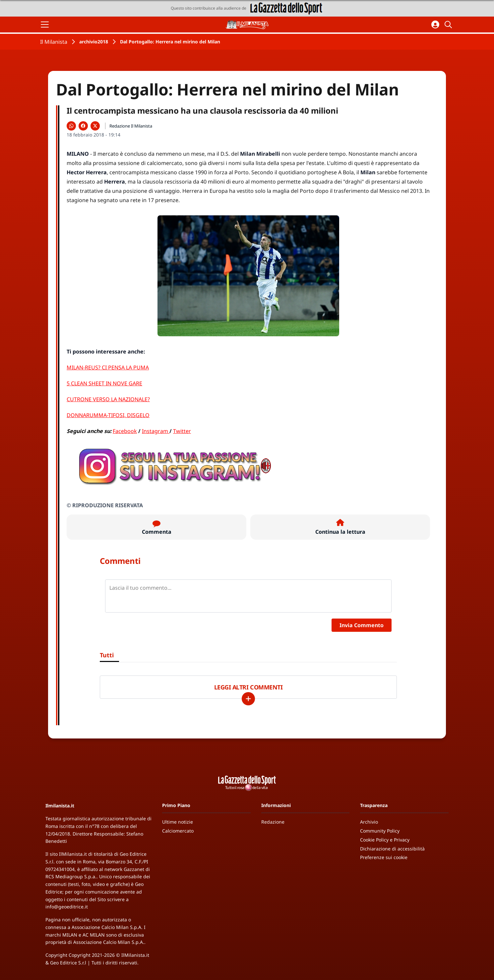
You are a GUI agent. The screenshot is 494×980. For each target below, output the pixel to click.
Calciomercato (178, 831)
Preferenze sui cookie (384, 857)
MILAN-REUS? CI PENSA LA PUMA (108, 367)
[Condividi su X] (95, 126)
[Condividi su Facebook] (83, 126)
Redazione (273, 822)
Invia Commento (362, 625)
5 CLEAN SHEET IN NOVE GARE (104, 383)
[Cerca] (449, 25)
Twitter (182, 431)
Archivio (369, 822)
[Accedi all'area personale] (435, 25)
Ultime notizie (178, 822)
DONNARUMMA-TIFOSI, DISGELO (108, 415)
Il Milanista (54, 42)
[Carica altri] (248, 699)
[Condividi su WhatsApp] (71, 126)
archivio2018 (94, 42)
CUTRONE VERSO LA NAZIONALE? (108, 399)
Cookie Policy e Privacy (385, 840)
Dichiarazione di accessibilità (392, 849)
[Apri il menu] (45, 25)
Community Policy (380, 831)
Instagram (156, 431)
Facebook (125, 431)
